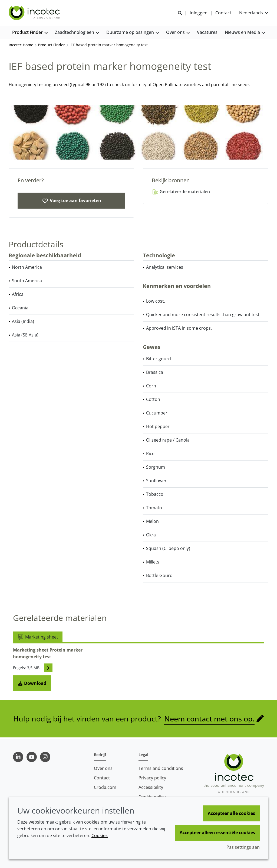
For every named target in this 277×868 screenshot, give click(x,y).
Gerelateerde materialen (181, 193)
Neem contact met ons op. (209, 720)
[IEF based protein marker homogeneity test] (71, 202)
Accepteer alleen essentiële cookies (217, 833)
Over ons (103, 768)
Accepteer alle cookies (231, 813)
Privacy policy (152, 778)
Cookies (100, 835)
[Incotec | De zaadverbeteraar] (35, 13)
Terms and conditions (161, 768)
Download (32, 685)
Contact (102, 778)
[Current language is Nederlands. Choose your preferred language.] (254, 13)
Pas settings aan (243, 847)
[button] (30, 33)
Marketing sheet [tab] (38, 638)
